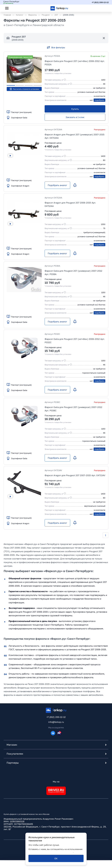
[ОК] (56, 858)
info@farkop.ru (56, 723)
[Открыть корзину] (104, 8)
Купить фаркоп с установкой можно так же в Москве (27, 815)
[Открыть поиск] (15, 8)
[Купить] (75, 109)
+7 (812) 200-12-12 (100, 2)
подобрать (99, 100)
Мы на (56, 782)
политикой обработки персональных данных (51, 852)
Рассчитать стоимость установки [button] (24, 89)
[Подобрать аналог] (57, 185)
